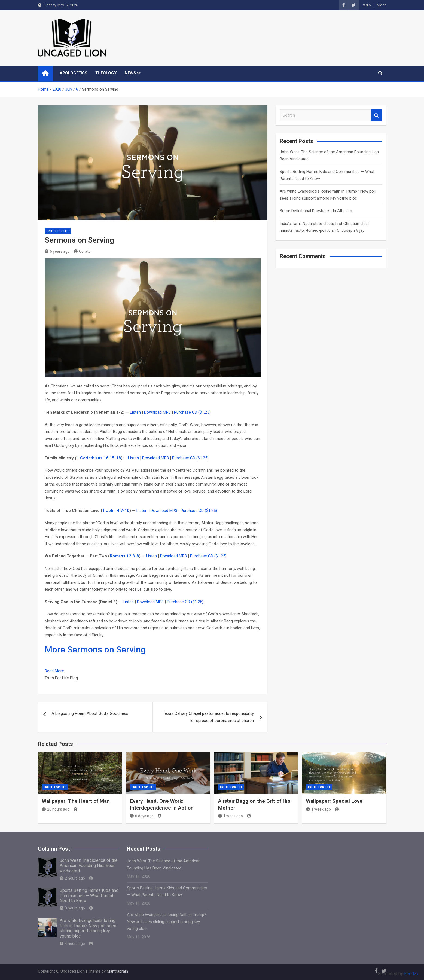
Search (377, 115)
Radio (366, 5)
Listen (135, 412)
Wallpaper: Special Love (334, 801)
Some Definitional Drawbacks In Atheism (316, 211)
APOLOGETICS (73, 73)
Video (382, 5)
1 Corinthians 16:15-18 (99, 458)
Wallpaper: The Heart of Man (76, 801)
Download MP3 (157, 412)
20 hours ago (56, 809)
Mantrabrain (117, 971)
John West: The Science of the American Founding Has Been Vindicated (89, 865)
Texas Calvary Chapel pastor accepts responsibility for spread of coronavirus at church (208, 717)
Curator (83, 251)
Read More (54, 671)
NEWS (130, 73)
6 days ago (142, 816)
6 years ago (57, 251)
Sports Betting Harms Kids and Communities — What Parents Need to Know (89, 895)
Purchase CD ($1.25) (192, 412)
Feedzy (411, 974)
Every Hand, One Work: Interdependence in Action (162, 804)
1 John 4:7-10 (116, 511)
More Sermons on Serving (95, 649)
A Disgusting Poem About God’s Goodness (90, 713)
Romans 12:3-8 (124, 556)
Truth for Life (58, 231)
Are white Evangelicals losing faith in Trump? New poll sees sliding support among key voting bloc (88, 928)
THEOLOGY (106, 73)
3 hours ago (72, 908)
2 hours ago (72, 878)
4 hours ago (72, 944)
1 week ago (231, 816)
